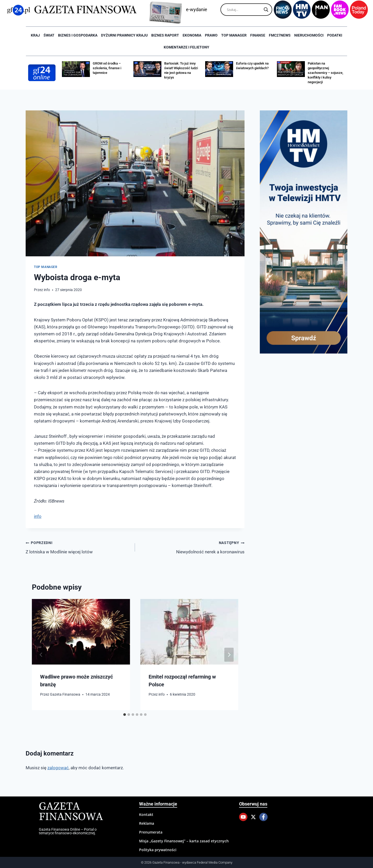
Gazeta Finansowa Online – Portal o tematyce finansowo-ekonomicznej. (68, 831)
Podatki (335, 35)
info (47, 290)
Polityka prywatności (158, 850)
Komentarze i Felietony (187, 47)
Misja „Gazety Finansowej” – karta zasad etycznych (184, 841)
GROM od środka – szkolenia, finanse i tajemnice (107, 68)
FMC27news (280, 35)
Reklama (147, 823)
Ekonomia (192, 35)
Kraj (35, 35)
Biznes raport (165, 35)
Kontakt (146, 814)
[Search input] (244, 10)
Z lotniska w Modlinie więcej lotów (78, 547)
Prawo (211, 35)
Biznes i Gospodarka (78, 35)
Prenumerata (151, 832)
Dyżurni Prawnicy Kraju (124, 35)
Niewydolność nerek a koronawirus (192, 547)
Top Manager (234, 35)
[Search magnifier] (266, 10)
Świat (49, 35)
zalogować (58, 768)
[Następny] (229, 655)
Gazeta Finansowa (65, 694)
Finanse (258, 35)
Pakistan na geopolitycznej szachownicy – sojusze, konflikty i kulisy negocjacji (325, 73)
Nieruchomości (309, 35)
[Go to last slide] (41, 655)
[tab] (125, 715)
